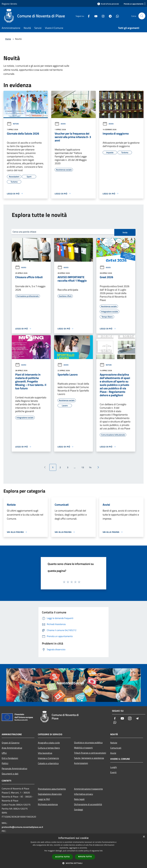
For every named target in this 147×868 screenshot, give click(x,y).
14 (90, 467)
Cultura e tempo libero (49, 748)
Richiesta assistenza (48, 804)
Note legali (79, 799)
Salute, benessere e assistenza (89, 758)
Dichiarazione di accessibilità (88, 804)
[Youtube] (95, 16)
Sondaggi (79, 809)
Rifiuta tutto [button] (85, 857)
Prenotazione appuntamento (52, 789)
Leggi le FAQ (44, 799)
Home (8, 39)
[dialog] (73, 851)
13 (83, 467)
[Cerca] (142, 16)
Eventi (113, 772)
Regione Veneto (9, 4)
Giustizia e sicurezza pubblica (88, 742)
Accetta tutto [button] (62, 857)
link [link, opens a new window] (101, 851)
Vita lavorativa (45, 753)
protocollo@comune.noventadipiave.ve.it (22, 827)
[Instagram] (102, 16)
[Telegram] (109, 16)
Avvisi (60, 124)
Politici (5, 763)
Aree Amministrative (12, 748)
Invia (125, 232)
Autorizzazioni (81, 763)
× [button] (144, 837)
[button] (73, 863)
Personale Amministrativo (14, 768)
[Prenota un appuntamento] (134, 4)
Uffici (4, 753)
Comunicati (116, 748)
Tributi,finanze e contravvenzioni (90, 753)
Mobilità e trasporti (83, 748)
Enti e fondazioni (10, 758)
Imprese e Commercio (48, 758)
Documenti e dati (10, 774)
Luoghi (114, 767)
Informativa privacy (84, 794)
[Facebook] (88, 16)
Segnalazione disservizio (50, 794)
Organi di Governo (11, 743)
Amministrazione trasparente (88, 789)
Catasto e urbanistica (48, 763)
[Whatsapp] (116, 16)
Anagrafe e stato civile (49, 743)
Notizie (13, 124)
